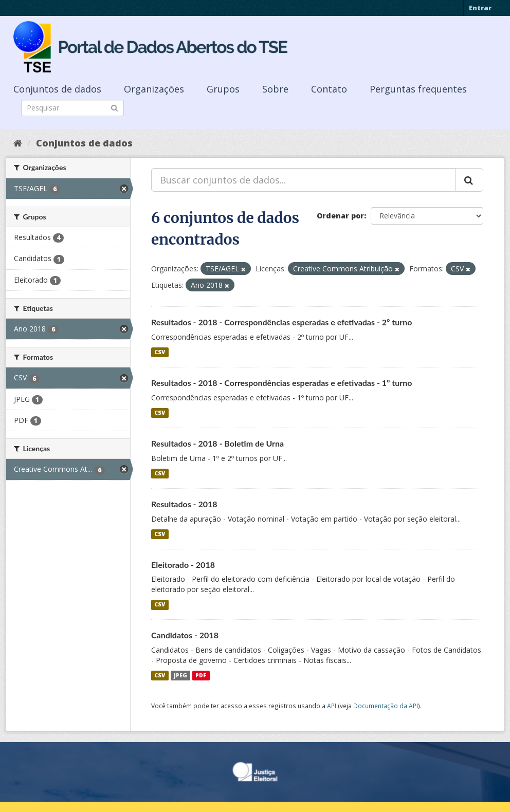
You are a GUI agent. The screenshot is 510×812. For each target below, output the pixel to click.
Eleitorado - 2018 (183, 565)
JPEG (180, 675)
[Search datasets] (72, 108)
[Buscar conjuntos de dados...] (304, 180)
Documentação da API (386, 706)
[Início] (18, 143)
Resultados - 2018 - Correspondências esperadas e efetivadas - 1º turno (282, 383)
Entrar (480, 8)
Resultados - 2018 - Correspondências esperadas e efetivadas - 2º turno (282, 322)
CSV (160, 352)
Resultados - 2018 (184, 504)
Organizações (154, 89)
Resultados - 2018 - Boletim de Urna (217, 443)
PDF (201, 675)
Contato (329, 89)
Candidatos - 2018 (185, 635)
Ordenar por (340, 216)
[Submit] (114, 107)
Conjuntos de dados (57, 89)
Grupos (223, 89)
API (332, 706)
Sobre (275, 89)
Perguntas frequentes (418, 89)
